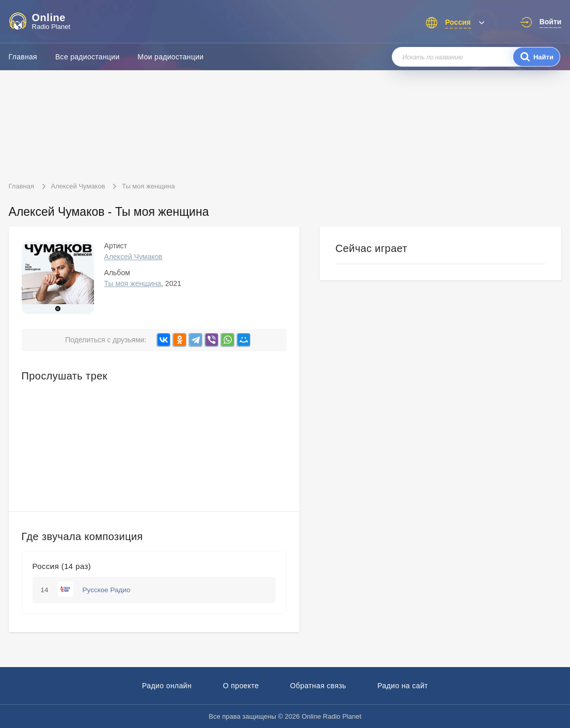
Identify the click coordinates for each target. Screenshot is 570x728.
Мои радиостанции (171, 57)
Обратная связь (318, 686)
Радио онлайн (167, 686)
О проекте (241, 686)
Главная (23, 57)
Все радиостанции (88, 57)
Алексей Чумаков (133, 257)
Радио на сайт (403, 686)
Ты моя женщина (133, 283)
